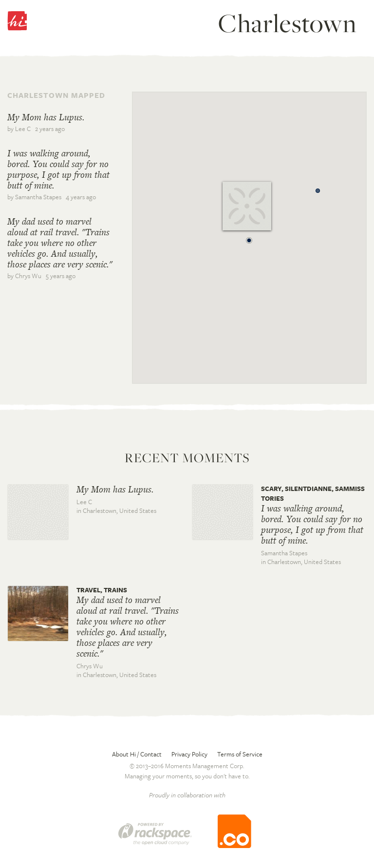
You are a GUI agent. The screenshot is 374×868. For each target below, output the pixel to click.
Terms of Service (240, 754)
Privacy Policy (189, 754)
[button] (249, 238)
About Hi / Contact (137, 754)
